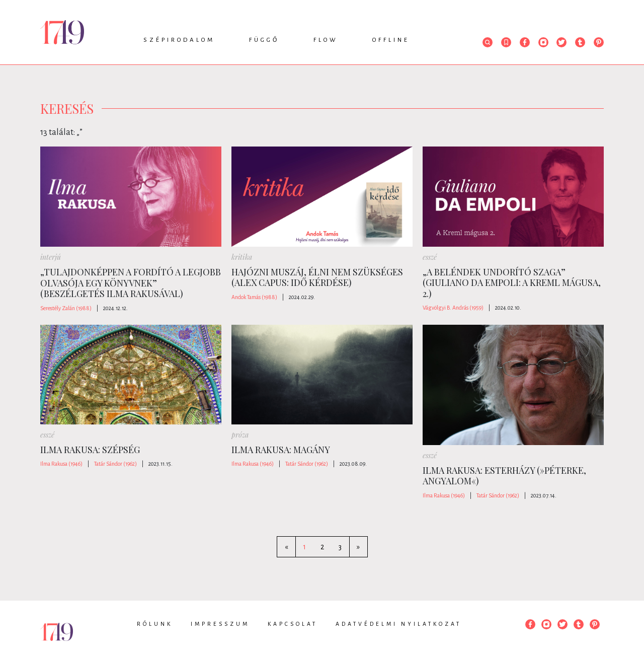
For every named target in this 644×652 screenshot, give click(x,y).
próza (240, 435)
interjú (51, 257)
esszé (430, 257)
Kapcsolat (293, 624)
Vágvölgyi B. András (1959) (453, 308)
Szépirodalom (179, 40)
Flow (326, 40)
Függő (264, 40)
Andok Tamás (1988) (254, 297)
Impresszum (220, 624)
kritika (242, 257)
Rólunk (155, 624)
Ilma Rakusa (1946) (61, 464)
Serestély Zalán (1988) (66, 308)
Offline (391, 40)
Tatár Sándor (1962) (115, 464)
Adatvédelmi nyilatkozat (398, 624)
